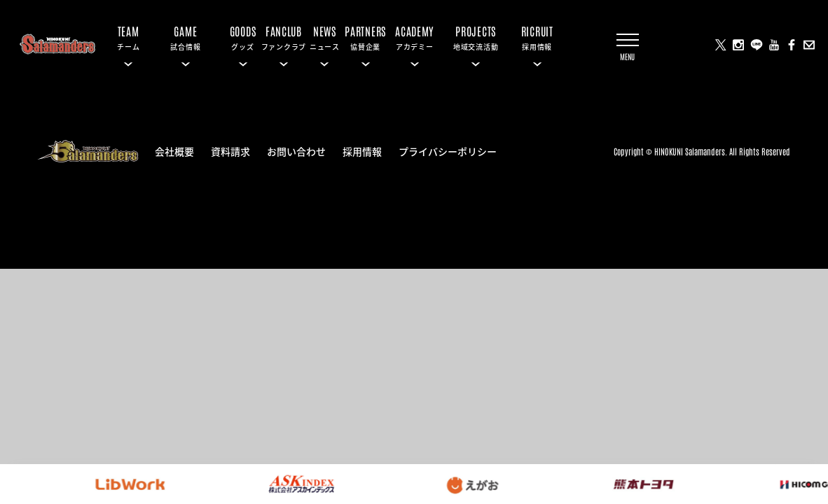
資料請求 (230, 150)
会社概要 (174, 150)
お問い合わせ (296, 150)
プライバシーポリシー (448, 150)
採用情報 (362, 150)
